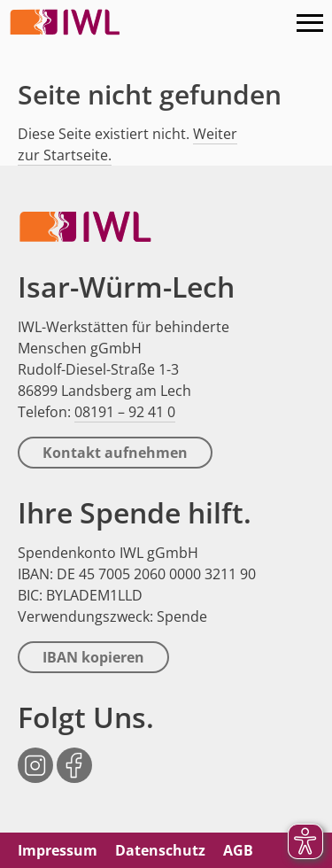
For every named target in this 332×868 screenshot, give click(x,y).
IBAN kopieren (93, 657)
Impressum (58, 850)
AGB (238, 850)
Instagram (35, 756)
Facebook (74, 756)
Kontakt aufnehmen (115, 453)
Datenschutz (160, 850)
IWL (66, 22)
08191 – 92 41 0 (125, 412)
